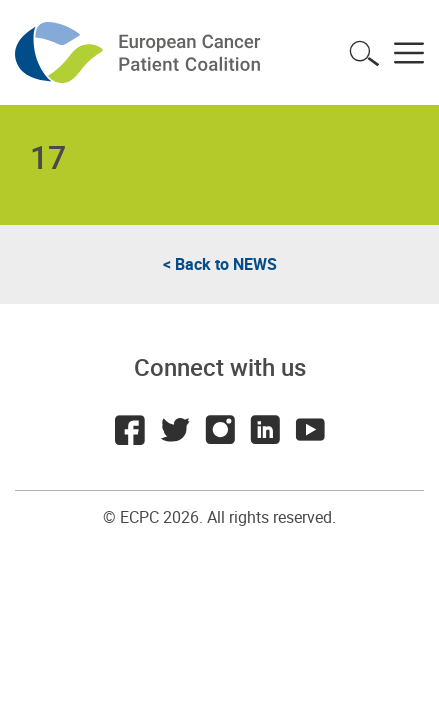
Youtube (310, 430)
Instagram (220, 430)
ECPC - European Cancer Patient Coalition (140, 52)
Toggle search (364, 53)
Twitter (175, 430)
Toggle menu (409, 53)
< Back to (220, 264)
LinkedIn (265, 430)
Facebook (130, 430)
